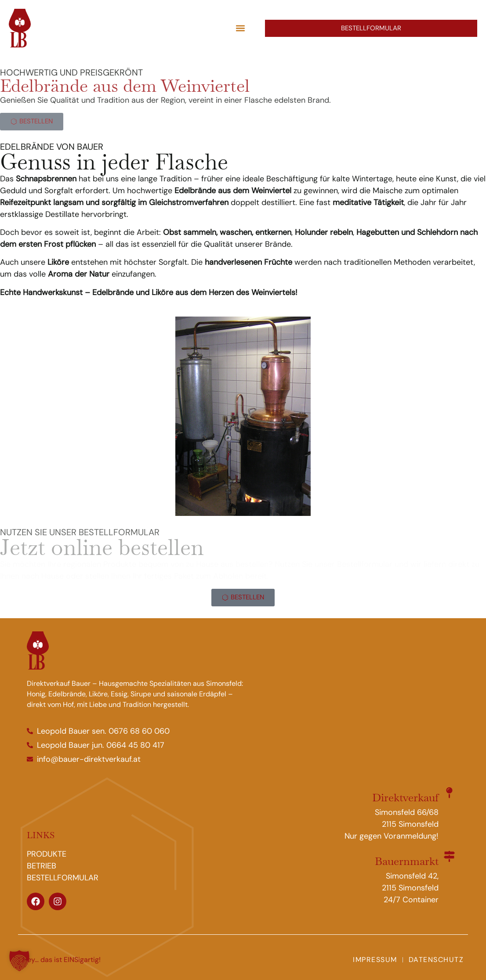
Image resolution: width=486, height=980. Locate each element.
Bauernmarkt (407, 861)
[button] (240, 28)
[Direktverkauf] (449, 793)
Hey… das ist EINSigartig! (62, 960)
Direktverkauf (405, 797)
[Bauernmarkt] (449, 856)
